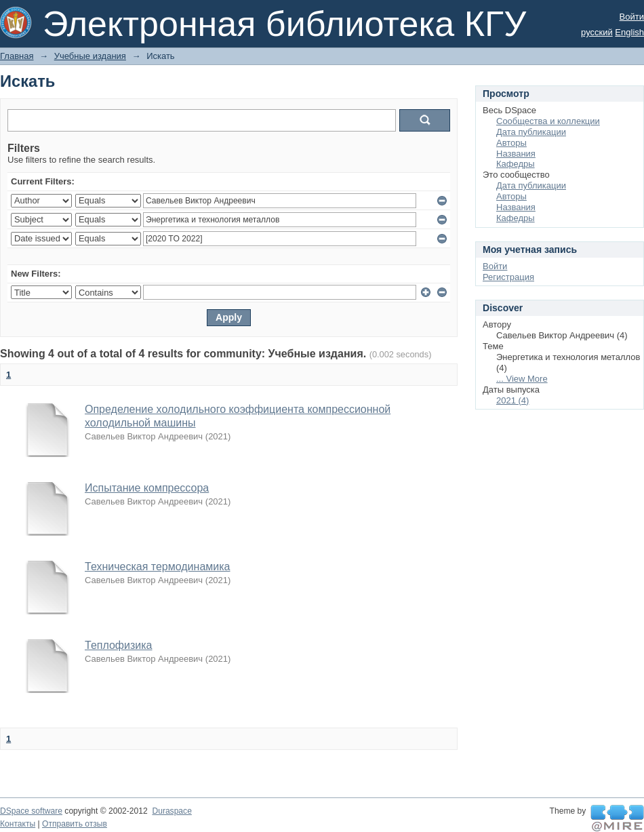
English (629, 32)
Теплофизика (118, 645)
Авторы (511, 143)
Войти (632, 17)
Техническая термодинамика (157, 567)
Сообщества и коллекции (548, 121)
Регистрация (508, 277)
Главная (17, 56)
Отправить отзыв (75, 824)
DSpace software (31, 811)
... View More (522, 379)
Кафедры (516, 164)
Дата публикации (531, 132)
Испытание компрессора (147, 488)
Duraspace (172, 811)
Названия (516, 154)
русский (597, 32)
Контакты (18, 824)
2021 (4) (512, 400)
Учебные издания (90, 56)
